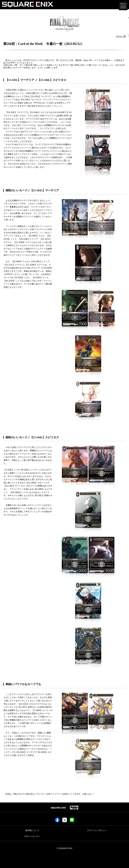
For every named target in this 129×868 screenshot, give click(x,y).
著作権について (32, 830)
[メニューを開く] (123, 6)
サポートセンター (32, 836)
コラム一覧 (121, 36)
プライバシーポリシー (97, 830)
